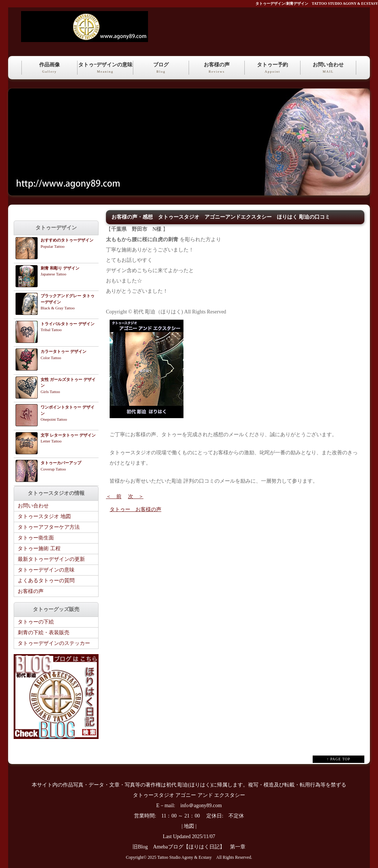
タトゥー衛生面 (36, 538)
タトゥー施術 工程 (39, 548)
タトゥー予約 (272, 68)
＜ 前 (114, 497)
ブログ (161, 68)
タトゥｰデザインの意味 (105, 68)
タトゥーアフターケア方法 (49, 527)
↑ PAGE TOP (339, 759)
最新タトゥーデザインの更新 (51, 559)
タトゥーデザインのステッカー (54, 643)
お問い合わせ (328, 68)
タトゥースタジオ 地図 (44, 516)
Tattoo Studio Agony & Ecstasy (184, 857)
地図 (189, 826)
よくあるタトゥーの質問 (46, 581)
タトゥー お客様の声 (135, 509)
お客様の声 (217, 68)
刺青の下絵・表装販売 (44, 633)
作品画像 (49, 68)
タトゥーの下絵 (36, 622)
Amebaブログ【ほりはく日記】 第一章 (202, 847)
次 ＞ (136, 497)
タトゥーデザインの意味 (46, 570)
